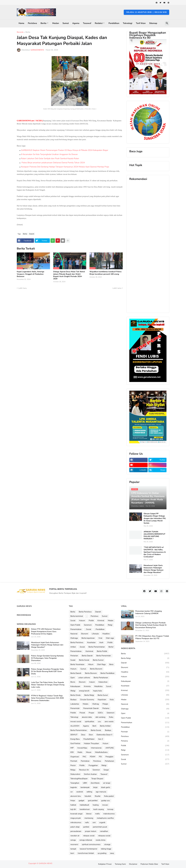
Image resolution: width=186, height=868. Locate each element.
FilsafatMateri (89, 739)
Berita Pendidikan (107, 673)
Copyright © (34, 863)
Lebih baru (22, 288)
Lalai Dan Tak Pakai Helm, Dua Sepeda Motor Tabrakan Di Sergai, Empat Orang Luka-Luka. (48, 685)
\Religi (73, 691)
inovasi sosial (76, 722)
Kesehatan (91, 642)
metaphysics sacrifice (105, 818)
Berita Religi (89, 695)
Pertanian (74, 656)
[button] (167, 23)
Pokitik (73, 713)
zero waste (109, 722)
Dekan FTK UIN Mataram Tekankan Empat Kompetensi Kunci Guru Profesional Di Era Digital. (46, 631)
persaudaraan (76, 831)
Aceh (101, 642)
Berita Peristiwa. (77, 642)
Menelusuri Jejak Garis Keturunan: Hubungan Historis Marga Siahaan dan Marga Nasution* (154, 569)
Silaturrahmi (75, 774)
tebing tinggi (106, 849)
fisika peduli (109, 796)
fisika (111, 717)
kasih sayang (99, 809)
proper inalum (91, 831)
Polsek (82, 713)
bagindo (74, 787)
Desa (83, 735)
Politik (91, 621)
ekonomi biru (76, 796)
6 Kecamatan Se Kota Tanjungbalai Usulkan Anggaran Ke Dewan (49, 154)
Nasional (74, 634)
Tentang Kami (120, 864)
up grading (102, 853)
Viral (100, 638)
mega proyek (76, 818)
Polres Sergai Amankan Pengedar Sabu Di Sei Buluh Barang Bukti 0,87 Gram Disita (48, 671)
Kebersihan (103, 682)
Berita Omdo (75, 695)
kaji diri (73, 809)
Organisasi (75, 757)
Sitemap (153, 23)
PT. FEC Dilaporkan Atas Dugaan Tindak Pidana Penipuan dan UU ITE (152, 637)
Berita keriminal (77, 616)
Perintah (74, 761)
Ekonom (82, 682)
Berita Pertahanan (101, 678)
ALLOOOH (75, 726)
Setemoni (111, 713)
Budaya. (108, 730)
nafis (87, 822)
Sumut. (83, 669)
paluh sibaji (75, 827)
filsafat (98, 796)
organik (102, 822)
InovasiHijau (82, 748)
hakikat (73, 805)
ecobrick (80, 792)
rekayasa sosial (104, 836)
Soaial (73, 660)
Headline (106, 634)
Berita (43, 23)
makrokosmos (109, 814)
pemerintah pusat (100, 827)
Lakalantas (75, 704)
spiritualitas (90, 722)
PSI (100, 757)
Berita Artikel (105, 726)
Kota (112, 700)
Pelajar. (105, 704)
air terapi (107, 783)
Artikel (73, 647)
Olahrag (96, 704)
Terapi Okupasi (97, 779)
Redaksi (99, 23)
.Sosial (82, 647)
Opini (73, 678)
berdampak (85, 787)
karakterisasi (85, 809)
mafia (97, 814)
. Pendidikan (100, 629)
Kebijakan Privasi (105, 864)
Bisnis (73, 682)
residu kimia (100, 840)
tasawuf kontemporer (89, 849)
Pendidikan (114, 23)
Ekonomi (85, 634)
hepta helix (98, 691)
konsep (110, 809)
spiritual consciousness (91, 844)
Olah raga (110, 638)
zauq (112, 853)
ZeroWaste (95, 783)
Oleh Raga (101, 664)
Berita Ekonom (91, 673)
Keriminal (89, 651)
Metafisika (98, 686)
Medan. (86, 704)
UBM (85, 783)
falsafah (88, 796)
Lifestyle (95, 634)
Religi (110, 625)
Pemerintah (75, 708)
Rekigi (104, 765)
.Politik (110, 642)
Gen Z (101, 739)
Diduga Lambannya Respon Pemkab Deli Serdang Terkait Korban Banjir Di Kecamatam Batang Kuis (151, 625)
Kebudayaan (75, 686)
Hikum (91, 664)
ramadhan (104, 831)
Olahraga (74, 638)
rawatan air (75, 836)
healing (96, 805)
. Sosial (88, 629)
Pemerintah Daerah (91, 708)
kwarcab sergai (76, 814)
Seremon (96, 770)
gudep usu (106, 801)
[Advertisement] (148, 247)
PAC (84, 757)
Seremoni (88, 625)
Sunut (109, 686)
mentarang (89, 818)
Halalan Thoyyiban (91, 743)
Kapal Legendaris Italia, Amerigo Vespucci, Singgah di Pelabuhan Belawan (30, 274)
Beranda (20, 32)
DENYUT (74, 735)
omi (94, 822)
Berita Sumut (98, 660)
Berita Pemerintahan (97, 647)
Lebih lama (117, 288)
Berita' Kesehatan (77, 664)
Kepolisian (102, 700)
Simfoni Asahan (90, 774)
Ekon (91, 735)
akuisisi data (87, 717)
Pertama (106, 708)
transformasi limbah (86, 853)
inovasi (105, 805)
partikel (86, 827)
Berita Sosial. (96, 730)
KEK (72, 752)
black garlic (106, 787)
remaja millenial (86, 840)
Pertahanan (109, 761)
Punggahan (93, 765)
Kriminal (101, 621)
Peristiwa (32, 23)
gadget (81, 801)
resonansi (74, 844)
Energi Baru (75, 739)
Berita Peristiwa (85, 612)
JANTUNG (110, 748)
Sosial (73, 621)
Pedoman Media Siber (149, 864)
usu (99, 722)
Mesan (89, 752)
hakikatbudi (84, 805)
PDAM (93, 757)
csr (72, 792)
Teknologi (128, 23)
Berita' (111, 647)
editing (89, 792)
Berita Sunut (103, 695)
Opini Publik (75, 625)
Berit (94, 726)
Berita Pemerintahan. (79, 730)
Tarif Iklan (141, 23)
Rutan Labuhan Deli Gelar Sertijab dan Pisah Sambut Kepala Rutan (50, 158)
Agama (76, 23)
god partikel (93, 801)
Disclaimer (133, 864)
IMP (72, 748)
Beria (111, 664)
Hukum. (74, 669)
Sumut (66, 23)
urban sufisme (84, 678)
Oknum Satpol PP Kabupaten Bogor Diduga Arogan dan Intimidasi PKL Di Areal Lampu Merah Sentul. (155, 518)
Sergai (106, 770)
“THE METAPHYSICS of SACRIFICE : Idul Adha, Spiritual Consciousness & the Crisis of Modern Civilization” (155, 552)
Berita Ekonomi (96, 669)
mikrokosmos (76, 822)
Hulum (105, 743)
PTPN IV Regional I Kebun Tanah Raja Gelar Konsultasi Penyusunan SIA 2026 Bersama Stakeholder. (47, 698)
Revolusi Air (84, 770)
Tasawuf (87, 23)
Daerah (32, 234)
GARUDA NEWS (46, 863)
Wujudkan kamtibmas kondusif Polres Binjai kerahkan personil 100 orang (106, 273)
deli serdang (100, 717)
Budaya (73, 700)
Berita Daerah (87, 656)
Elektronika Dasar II (104, 735)
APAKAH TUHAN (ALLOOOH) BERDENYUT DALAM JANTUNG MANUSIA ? (154, 535)
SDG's (100, 713)
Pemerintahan (76, 629)
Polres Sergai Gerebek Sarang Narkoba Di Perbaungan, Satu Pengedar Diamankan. (47, 658)
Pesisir (73, 765)
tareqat (73, 849)
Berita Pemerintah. (104, 656)
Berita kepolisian (88, 638)
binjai (95, 787)
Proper (91, 713)
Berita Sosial (84, 660)
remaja (73, 840)
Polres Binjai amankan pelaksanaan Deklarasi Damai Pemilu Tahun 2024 (53, 163)
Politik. (82, 765)
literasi (89, 814)
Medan (56, 23)
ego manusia (101, 792)
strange (107, 844)
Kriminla (87, 686)
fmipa (73, 801)
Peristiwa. (97, 761)
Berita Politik (102, 651)
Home (21, 23)
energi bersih (84, 691)
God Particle (75, 743)
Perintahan (85, 761)
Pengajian (109, 757)
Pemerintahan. (76, 651)
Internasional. (96, 748)
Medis (80, 752)
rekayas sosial (89, 836)
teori (72, 853)
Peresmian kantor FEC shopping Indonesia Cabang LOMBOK (149, 612)
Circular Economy (87, 700)
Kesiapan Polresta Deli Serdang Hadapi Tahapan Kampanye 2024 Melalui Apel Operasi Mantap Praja (65, 167)
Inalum (92, 682)
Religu (73, 770)
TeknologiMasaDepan (79, 779)
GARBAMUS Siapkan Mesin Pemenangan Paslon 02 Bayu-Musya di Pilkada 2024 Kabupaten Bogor (65, 150)
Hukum (82, 621)
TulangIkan (75, 783)
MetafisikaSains (101, 752)
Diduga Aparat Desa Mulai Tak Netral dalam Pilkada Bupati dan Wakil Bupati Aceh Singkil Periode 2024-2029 (69, 275)
